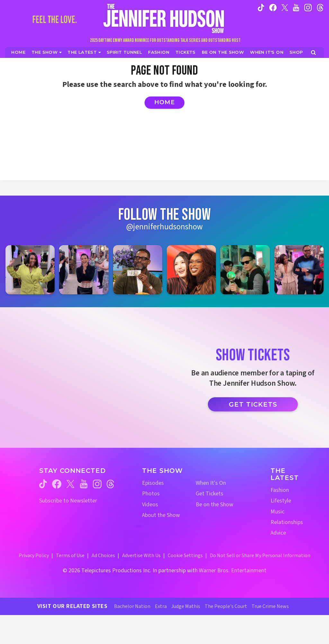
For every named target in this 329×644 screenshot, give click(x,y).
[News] (84, 52)
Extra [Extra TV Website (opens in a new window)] (161, 606)
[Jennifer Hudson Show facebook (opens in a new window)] (273, 7)
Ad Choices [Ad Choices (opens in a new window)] (103, 556)
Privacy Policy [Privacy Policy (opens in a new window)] (34, 556)
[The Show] (47, 52)
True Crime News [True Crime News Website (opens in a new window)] (270, 606)
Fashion (280, 490)
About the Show (161, 515)
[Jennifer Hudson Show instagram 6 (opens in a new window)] (299, 270)
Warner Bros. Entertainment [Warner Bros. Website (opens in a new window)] (233, 570)
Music (277, 512)
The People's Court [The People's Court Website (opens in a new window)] (226, 606)
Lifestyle (281, 501)
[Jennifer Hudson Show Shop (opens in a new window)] (296, 52)
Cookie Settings (185, 556)
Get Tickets (253, 404)
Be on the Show (214, 505)
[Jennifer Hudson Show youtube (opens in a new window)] (296, 7)
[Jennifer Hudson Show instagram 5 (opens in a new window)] (245, 270)
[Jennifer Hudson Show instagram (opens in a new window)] (308, 7)
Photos (151, 494)
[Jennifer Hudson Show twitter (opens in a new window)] (285, 7)
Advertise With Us (141, 556)
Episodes (153, 483)
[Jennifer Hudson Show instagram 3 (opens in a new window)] (138, 270)
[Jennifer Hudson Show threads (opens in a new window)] (110, 484)
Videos (150, 505)
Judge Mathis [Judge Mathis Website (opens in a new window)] (186, 606)
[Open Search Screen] (313, 53)
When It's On (211, 483)
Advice (278, 533)
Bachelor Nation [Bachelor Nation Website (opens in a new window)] (132, 606)
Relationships (287, 522)
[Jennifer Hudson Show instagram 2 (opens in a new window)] (84, 270)
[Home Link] (164, 18)
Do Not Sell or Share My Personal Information (260, 556)
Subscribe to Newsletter (68, 501)
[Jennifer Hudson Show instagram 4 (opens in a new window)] (191, 270)
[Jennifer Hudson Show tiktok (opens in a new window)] (261, 7)
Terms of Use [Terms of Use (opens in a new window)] (70, 556)
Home (164, 102)
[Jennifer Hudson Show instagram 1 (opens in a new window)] (30, 270)
